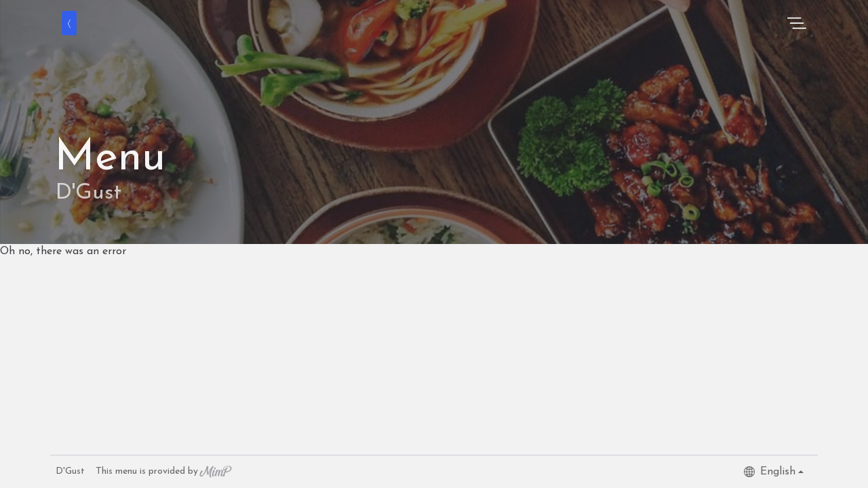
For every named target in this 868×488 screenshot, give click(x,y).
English (770, 472)
